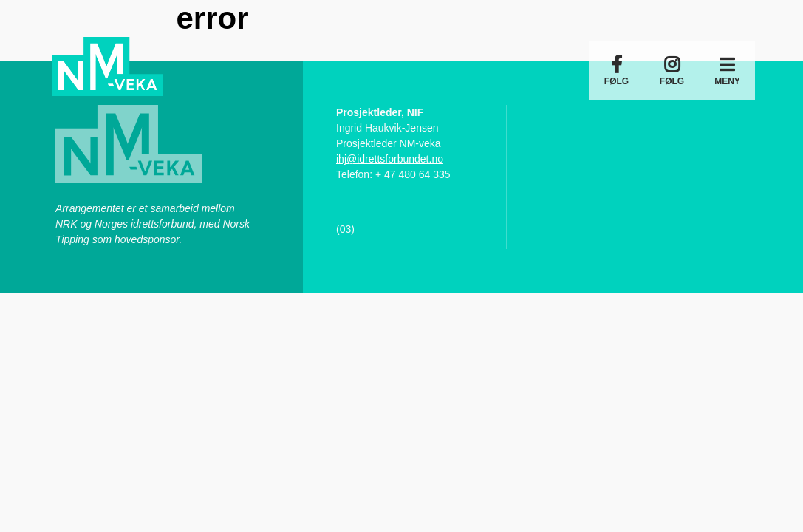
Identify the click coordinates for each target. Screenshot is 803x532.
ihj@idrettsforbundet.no (390, 159)
